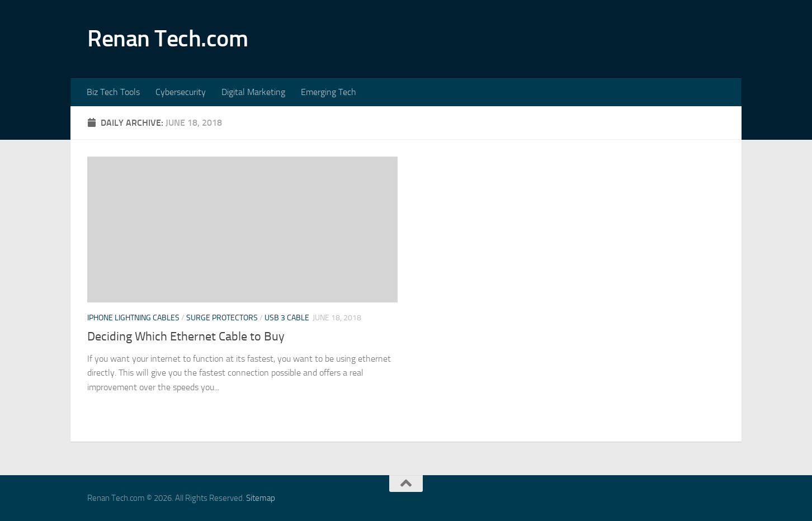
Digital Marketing (253, 92)
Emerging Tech (329, 92)
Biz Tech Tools (113, 92)
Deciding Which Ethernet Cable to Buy (186, 337)
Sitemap (261, 498)
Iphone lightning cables (133, 318)
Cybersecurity (181, 92)
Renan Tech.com (167, 39)
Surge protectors (222, 318)
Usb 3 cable (287, 318)
